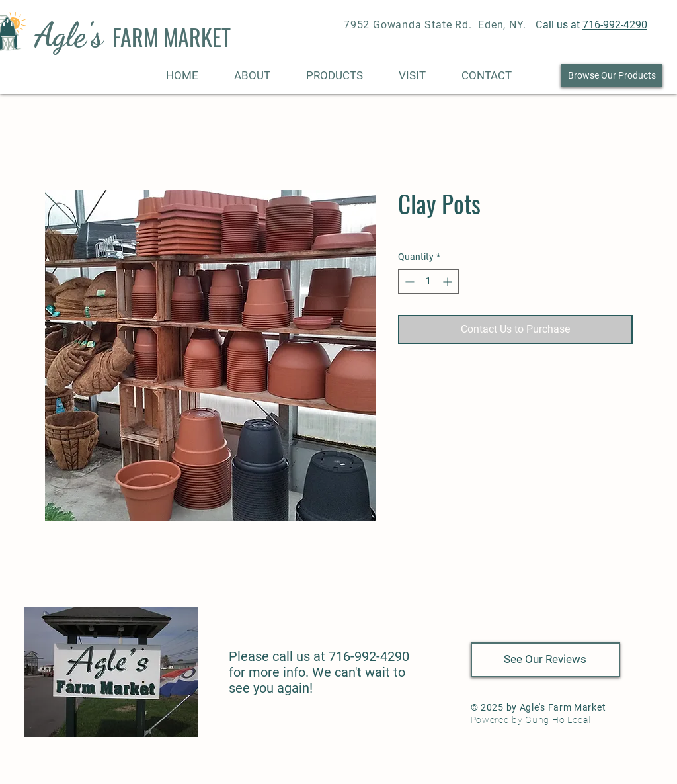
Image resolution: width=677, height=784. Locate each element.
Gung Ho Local (558, 720)
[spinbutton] (428, 282)
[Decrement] (408, 282)
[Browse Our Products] (612, 76)
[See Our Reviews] (545, 660)
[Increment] (449, 282)
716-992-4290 (615, 25)
